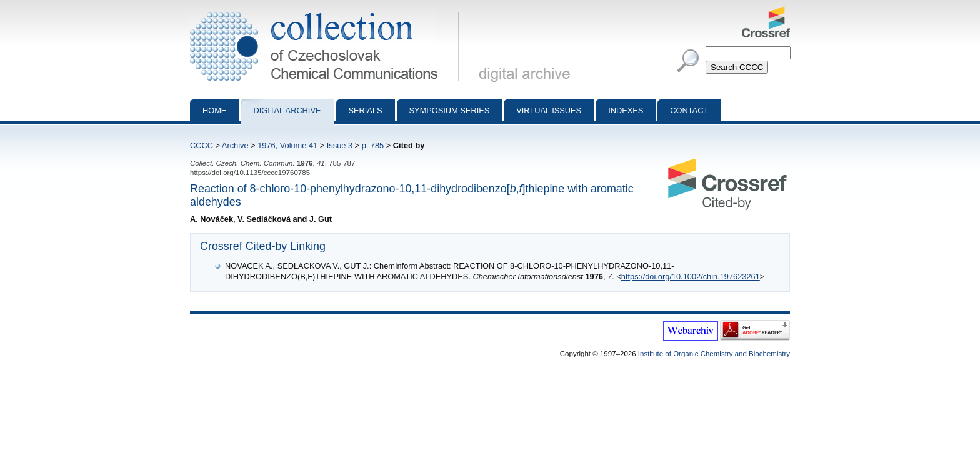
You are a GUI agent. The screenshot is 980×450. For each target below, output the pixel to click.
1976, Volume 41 (287, 145)
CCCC (202, 145)
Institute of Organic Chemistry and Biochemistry (714, 354)
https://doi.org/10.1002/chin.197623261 (691, 277)
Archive (235, 145)
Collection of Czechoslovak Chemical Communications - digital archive (327, 11)
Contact (689, 110)
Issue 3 (340, 145)
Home (214, 110)
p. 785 (373, 145)
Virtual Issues (549, 110)
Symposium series (450, 110)
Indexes (626, 110)
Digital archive (287, 110)
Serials (366, 110)
